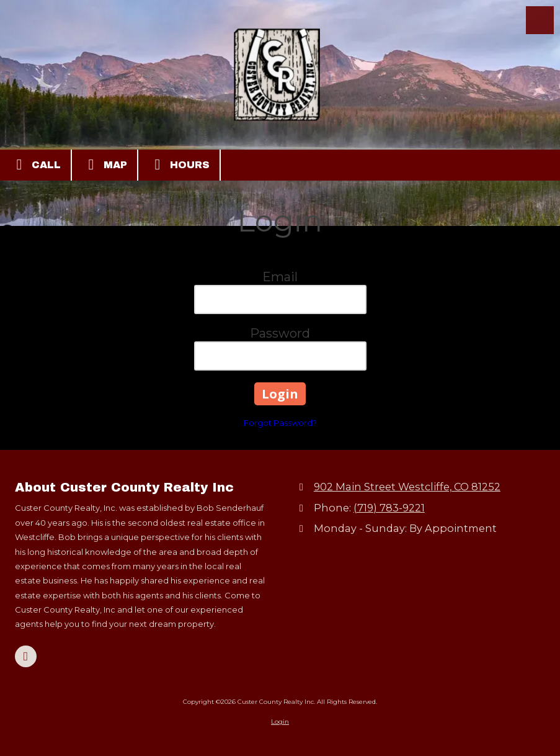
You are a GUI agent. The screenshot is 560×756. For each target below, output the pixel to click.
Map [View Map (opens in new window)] (104, 164)
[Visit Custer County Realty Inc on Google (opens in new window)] (26, 656)
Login (280, 722)
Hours (179, 164)
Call (35, 164)
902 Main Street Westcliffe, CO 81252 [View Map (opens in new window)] (407, 487)
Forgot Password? (280, 423)
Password (280, 333)
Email (280, 277)
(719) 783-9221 (389, 508)
